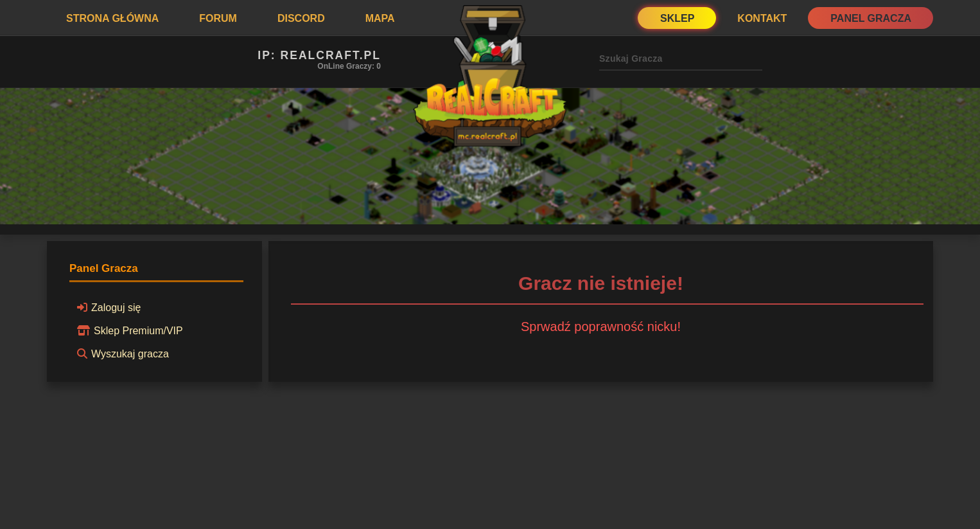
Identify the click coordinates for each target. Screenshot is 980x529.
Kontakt (762, 18)
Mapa (380, 18)
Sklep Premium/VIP (128, 330)
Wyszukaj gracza (121, 354)
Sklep (677, 18)
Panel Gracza (871, 18)
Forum (218, 18)
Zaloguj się (107, 307)
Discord (301, 18)
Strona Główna (112, 18)
